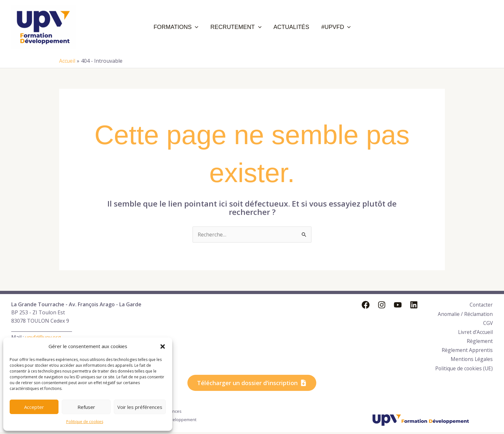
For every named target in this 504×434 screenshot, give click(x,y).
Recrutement (239, 27)
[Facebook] (366, 305)
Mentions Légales (471, 354)
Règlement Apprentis (467, 346)
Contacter (481, 304)
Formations (182, 27)
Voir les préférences (140, 407)
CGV (488, 321)
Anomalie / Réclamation (464, 313)
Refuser (86, 407)
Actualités (290, 27)
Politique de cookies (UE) (458, 366)
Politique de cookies (85, 422)
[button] (163, 346)
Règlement (480, 337)
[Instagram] (382, 305)
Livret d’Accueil (475, 329)
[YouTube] (398, 305)
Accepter (34, 407)
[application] (202, 27)
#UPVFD (331, 27)
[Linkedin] (414, 305)
